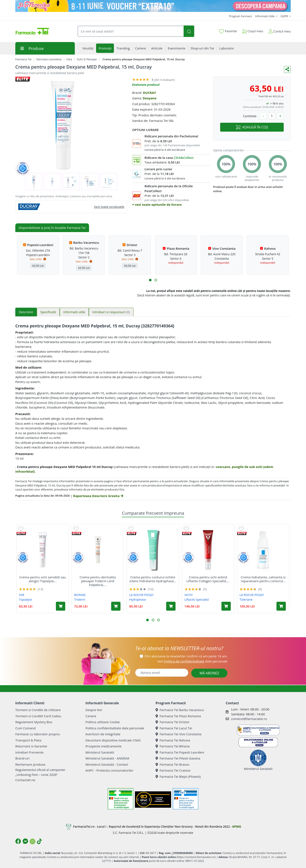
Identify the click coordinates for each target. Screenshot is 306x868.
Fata (69, 59)
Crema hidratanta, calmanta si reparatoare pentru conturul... (263, 579)
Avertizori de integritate (103, 734)
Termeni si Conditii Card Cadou (38, 716)
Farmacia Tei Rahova (173, 740)
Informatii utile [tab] (74, 312)
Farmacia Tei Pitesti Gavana (178, 758)
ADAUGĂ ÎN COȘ (252, 127)
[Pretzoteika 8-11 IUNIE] (153, 6)
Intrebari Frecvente (29, 752)
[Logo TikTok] (39, 841)
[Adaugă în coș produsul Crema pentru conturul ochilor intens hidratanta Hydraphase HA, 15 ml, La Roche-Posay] (171, 606)
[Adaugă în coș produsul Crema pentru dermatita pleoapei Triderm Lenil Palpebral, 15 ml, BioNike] (116, 606)
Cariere (91, 716)
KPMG (237, 826)
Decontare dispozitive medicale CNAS (113, 740)
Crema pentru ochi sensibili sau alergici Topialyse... (43, 579)
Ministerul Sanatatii (100, 752)
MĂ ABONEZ (209, 673)
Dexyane (149, 98)
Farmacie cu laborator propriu (38, 734)
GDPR (285, 16)
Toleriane (246, 600)
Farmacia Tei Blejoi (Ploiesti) (178, 776)
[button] (150, 280)
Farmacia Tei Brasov (172, 764)
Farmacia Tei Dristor (172, 722)
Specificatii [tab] (48, 312)
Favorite (228, 31)
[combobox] (130, 31)
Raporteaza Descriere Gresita (98, 496)
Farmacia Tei (23, 59)
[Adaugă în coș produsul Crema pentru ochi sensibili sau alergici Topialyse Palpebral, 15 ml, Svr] (61, 606)
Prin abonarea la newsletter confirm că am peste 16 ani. (186, 656)
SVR (22, 595)
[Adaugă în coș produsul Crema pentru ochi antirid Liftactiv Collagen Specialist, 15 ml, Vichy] (226, 606)
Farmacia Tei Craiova (173, 770)
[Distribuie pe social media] (287, 69)
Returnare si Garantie (31, 746)
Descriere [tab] (26, 312)
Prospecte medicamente (103, 746)
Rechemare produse (30, 764)
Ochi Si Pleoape (87, 59)
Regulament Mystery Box (34, 722)
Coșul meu (253, 30)
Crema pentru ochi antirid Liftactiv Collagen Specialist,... (208, 579)
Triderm (80, 600)
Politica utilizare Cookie (103, 722)
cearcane (223, 467)
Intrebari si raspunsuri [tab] (111, 312)
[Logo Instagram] (33, 841)
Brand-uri (22, 758)
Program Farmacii (240, 16)
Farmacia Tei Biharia (173, 746)
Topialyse (25, 600)
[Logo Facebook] (18, 841)
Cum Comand (25, 728)
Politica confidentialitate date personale (115, 728)
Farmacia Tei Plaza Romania (178, 716)
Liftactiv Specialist (197, 600)
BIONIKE (80, 595)
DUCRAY (149, 93)
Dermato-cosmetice (49, 59)
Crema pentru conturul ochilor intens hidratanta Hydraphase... (153, 579)
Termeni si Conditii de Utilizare (38, 710)
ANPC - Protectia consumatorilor (109, 770)
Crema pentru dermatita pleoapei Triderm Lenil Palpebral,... (98, 581)
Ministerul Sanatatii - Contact (107, 764)
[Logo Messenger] (25, 841)
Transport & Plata (28, 740)
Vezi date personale (192, 661)
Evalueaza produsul (146, 85)
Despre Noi (94, 710)
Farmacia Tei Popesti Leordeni (180, 752)
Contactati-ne (25, 780)
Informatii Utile (265, 16)
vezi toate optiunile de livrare (157, 204)
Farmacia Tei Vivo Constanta (178, 734)
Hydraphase (138, 600)
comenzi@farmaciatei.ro (249, 719)
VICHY (189, 595)
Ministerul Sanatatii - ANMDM (107, 758)
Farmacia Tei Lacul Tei (174, 728)
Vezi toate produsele (109, 207)
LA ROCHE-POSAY (141, 595)
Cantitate (250, 116)
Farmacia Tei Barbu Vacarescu (180, 710)
